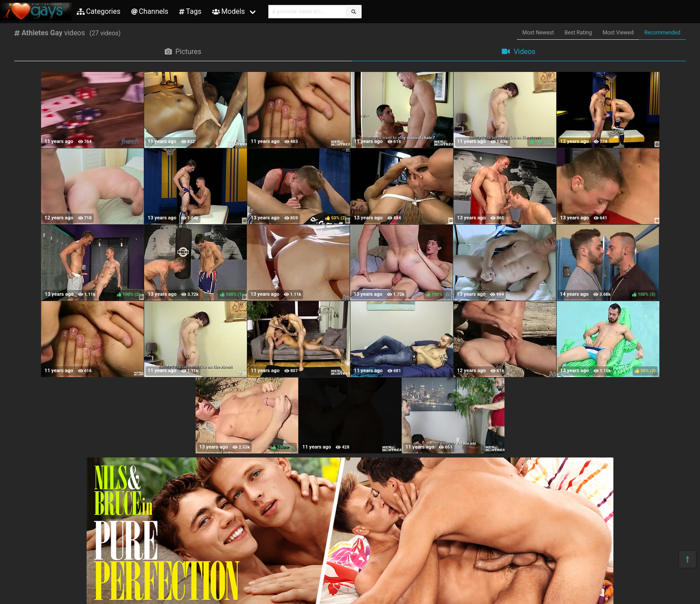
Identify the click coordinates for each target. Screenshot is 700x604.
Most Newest (538, 33)
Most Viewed (618, 33)
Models (228, 11)
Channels (150, 11)
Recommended (662, 33)
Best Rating (578, 33)
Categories (99, 11)
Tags (190, 11)
